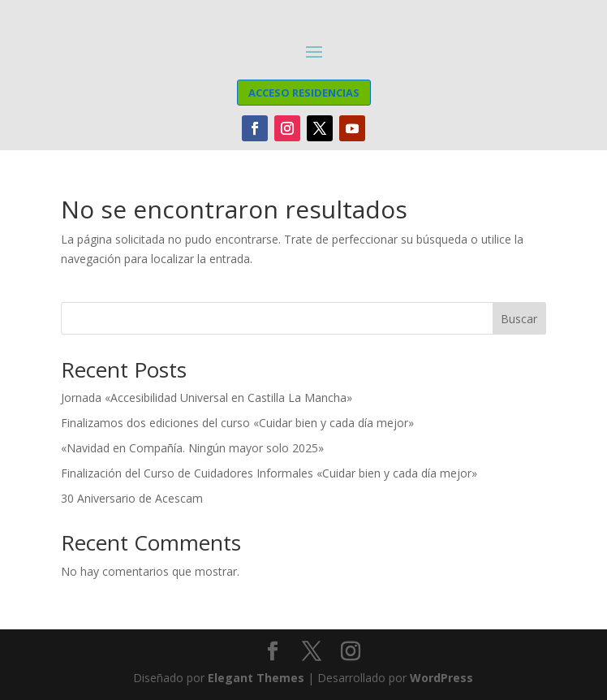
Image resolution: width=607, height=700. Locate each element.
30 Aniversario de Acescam (132, 498)
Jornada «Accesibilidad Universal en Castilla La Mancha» (207, 398)
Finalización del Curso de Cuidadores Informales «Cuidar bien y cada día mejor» (269, 473)
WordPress (441, 678)
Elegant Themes (256, 678)
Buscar (519, 319)
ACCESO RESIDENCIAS (304, 93)
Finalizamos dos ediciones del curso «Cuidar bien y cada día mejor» (237, 423)
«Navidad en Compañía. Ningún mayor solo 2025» (192, 448)
